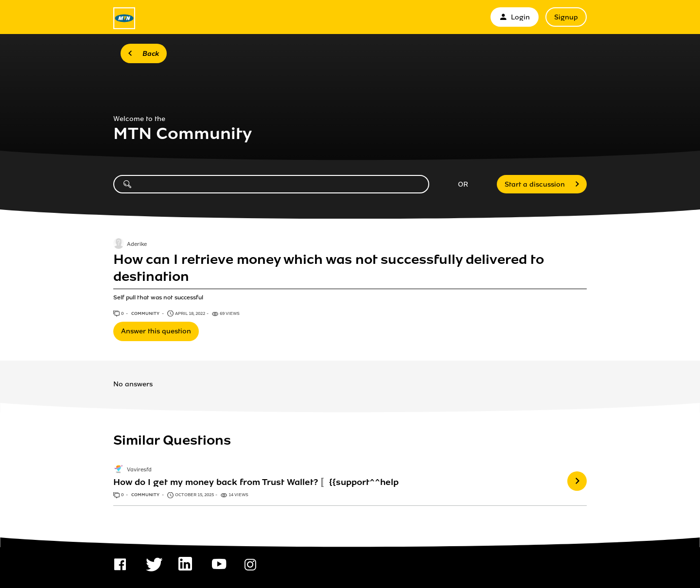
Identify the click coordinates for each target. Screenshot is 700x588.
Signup (566, 17)
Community (146, 313)
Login (515, 17)
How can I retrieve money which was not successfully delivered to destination (329, 268)
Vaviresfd (139, 470)
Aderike (137, 245)
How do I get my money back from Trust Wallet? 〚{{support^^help (256, 482)
